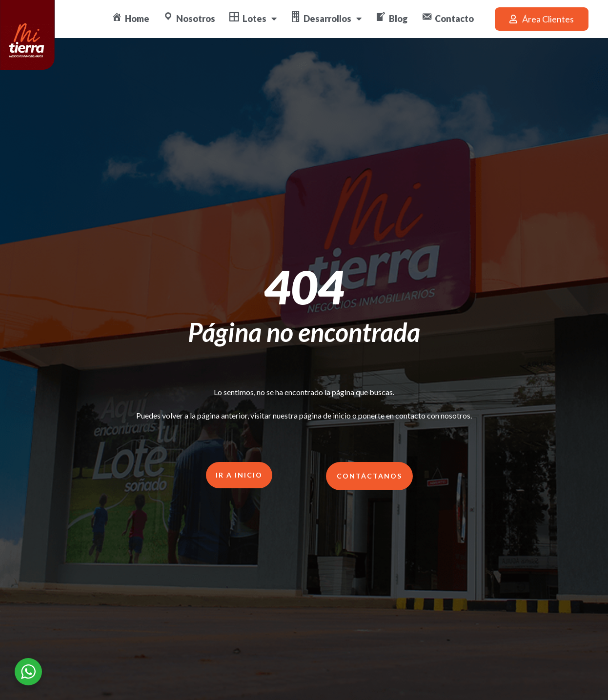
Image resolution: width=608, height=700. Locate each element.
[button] (542, 19)
